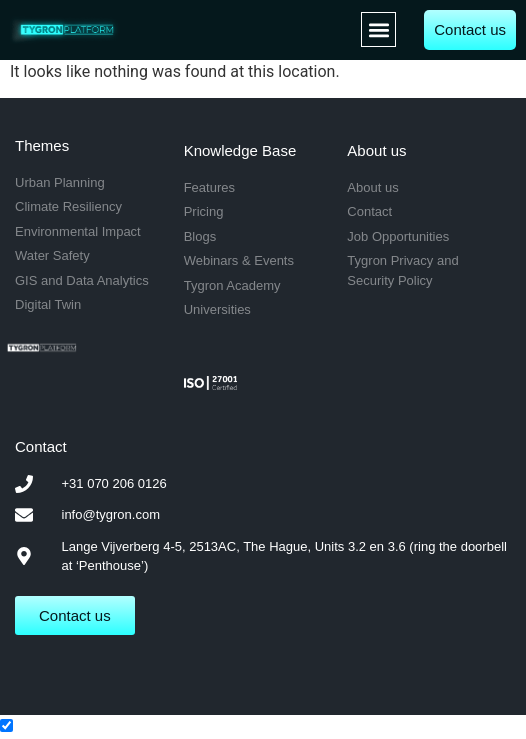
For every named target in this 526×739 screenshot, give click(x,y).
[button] (378, 29)
